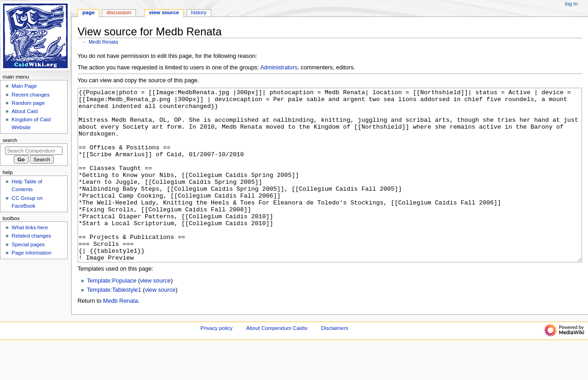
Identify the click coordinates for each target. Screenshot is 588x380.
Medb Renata (103, 42)
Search (10, 140)
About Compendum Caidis (277, 363)
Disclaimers (335, 363)
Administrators (279, 68)
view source (155, 315)
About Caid (25, 111)
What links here (30, 227)
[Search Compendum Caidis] (34, 151)
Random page (28, 103)
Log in (571, 4)
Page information (31, 253)
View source (164, 12)
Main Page (24, 86)
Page (88, 12)
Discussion (119, 12)
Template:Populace (112, 315)
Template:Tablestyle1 (114, 324)
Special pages (28, 244)
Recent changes (31, 95)
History (199, 12)
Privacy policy (216, 363)
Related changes (31, 236)
